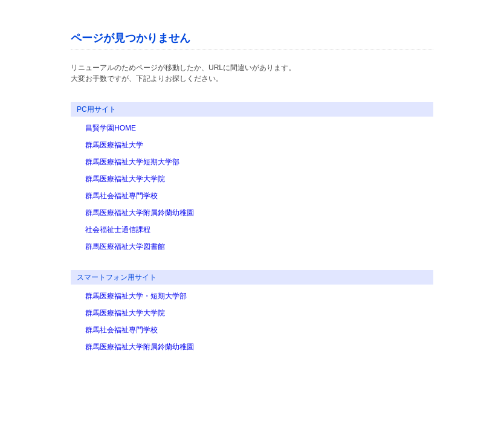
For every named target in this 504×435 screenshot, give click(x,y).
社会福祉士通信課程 (118, 230)
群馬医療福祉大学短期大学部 (132, 162)
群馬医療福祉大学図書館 (125, 246)
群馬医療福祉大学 (114, 145)
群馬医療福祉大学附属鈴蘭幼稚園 (140, 213)
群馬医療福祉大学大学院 (125, 179)
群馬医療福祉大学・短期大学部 (136, 296)
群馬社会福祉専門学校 (121, 196)
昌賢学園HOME (111, 128)
